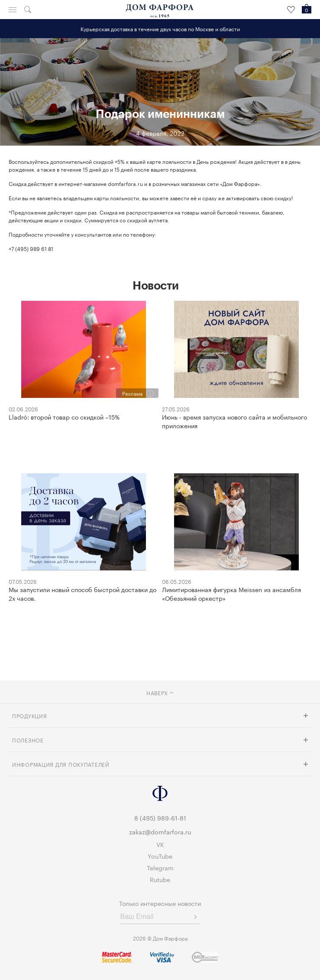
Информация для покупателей (61, 764)
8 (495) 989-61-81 (160, 817)
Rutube (160, 879)
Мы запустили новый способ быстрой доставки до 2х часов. (82, 593)
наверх (160, 692)
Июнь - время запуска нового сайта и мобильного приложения (234, 421)
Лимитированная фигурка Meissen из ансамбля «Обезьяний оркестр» (231, 593)
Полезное (28, 740)
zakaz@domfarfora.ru (160, 831)
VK (160, 844)
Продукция (29, 715)
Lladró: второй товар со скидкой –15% (64, 417)
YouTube (160, 856)
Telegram (160, 867)
